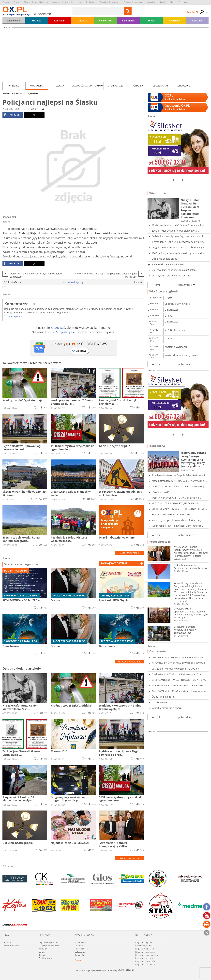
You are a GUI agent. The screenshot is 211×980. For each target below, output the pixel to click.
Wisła (172, 2)
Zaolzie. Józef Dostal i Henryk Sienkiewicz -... (176, 231)
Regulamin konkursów (145, 961)
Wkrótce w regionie (21, 564)
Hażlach (81, 2)
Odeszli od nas (161, 86)
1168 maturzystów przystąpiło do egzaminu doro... (180, 253)
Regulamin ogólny (143, 942)
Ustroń (162, 2)
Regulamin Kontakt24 (145, 964)
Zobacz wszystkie (129, 553)
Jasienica (104, 2)
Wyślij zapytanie (46, 958)
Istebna (92, 2)
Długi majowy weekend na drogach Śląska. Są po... (179, 247)
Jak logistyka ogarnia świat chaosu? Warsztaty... (178, 520)
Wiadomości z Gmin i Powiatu (87, 86)
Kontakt (42, 955)
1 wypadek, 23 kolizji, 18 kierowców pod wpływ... (178, 242)
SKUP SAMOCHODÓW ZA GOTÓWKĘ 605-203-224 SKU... (178, 680)
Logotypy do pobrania (48, 942)
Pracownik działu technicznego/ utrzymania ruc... (179, 685)
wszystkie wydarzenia (129, 662)
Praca (151, 21)
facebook (12, 115)
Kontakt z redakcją (11, 946)
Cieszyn (27, 2)
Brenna (6, 2)
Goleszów (69, 2)
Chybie (16, 2)
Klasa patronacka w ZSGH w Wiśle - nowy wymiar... (180, 481)
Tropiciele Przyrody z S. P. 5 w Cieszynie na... (176, 498)
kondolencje (183, 86)
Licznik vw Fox (159, 702)
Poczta (78, 960)
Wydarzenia (32, 94)
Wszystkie (14, 86)
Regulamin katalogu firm (147, 955)
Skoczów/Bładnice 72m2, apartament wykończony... (180, 691)
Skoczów (139, 2)
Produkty (43, 949)
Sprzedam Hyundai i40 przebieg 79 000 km (175, 669)
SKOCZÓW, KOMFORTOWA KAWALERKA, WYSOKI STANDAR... (178, 663)
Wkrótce (37, 21)
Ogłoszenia (128, 21)
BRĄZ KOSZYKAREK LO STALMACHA (171, 515)
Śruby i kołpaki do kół (163, 697)
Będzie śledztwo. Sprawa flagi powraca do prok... (179, 236)
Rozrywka (174, 21)
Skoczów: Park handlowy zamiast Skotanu (174, 270)
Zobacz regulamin (14, 316)
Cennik (42, 952)
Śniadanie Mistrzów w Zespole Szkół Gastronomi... (179, 475)
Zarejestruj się (65, 332)
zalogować (58, 328)
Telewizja (83, 21)
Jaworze (116, 2)
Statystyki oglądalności (49, 946)
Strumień (151, 2)
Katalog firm (105, 21)
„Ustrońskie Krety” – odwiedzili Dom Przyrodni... (178, 526)
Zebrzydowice (184, 2)
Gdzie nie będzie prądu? (165, 259)
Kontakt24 (60, 21)
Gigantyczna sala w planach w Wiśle (172, 276)
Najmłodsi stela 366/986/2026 (168, 264)
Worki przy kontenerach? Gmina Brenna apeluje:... (179, 225)
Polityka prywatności (145, 946)
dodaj (114, 563)
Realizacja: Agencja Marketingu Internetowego (105, 970)
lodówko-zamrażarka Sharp (167, 708)
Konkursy (197, 21)
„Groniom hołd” (160, 492)
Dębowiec (56, 2)
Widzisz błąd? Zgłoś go (73, 282)
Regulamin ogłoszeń (145, 949)
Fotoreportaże (115, 86)
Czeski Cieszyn (41, 2)
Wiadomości (14, 21)
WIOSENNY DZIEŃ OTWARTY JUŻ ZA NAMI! (175, 503)
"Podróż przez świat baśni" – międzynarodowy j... (179, 486)
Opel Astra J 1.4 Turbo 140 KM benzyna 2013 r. (177, 674)
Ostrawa (127, 2)
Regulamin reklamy (144, 958)
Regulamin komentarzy (146, 952)
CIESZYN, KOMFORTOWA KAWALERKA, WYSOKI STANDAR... (177, 657)
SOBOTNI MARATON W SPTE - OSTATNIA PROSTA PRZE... (179, 509)
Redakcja (7, 942)
